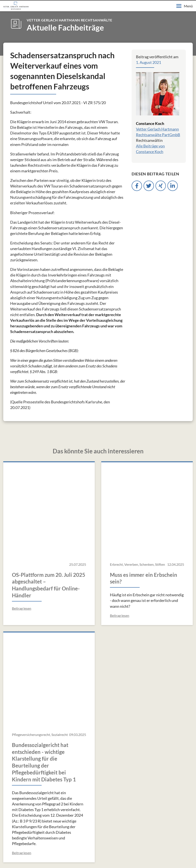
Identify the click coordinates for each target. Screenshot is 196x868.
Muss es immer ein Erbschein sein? (144, 491)
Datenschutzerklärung (43, 857)
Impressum (8, 857)
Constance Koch (150, 123)
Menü (185, 6)
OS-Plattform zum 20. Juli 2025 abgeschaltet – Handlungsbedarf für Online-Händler (49, 498)
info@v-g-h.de (28, 794)
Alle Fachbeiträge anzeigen (98, 699)
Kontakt (75, 857)
